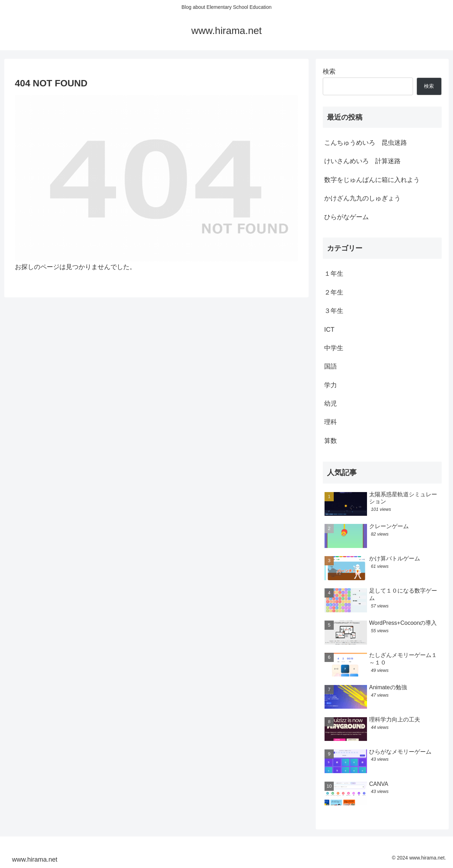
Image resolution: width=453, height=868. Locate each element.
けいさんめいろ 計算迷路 (362, 161)
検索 (329, 72)
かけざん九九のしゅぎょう (362, 198)
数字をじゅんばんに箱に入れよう (372, 180)
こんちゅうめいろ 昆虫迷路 (366, 143)
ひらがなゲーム (346, 217)
